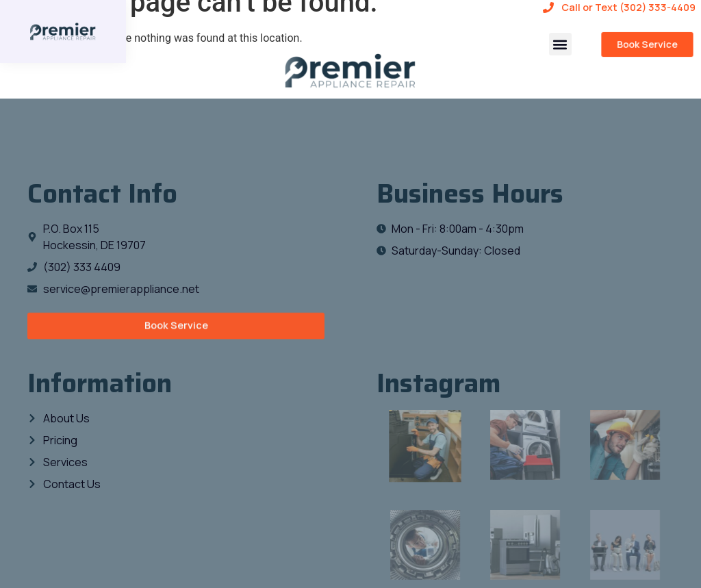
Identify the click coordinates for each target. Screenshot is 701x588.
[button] (560, 44)
